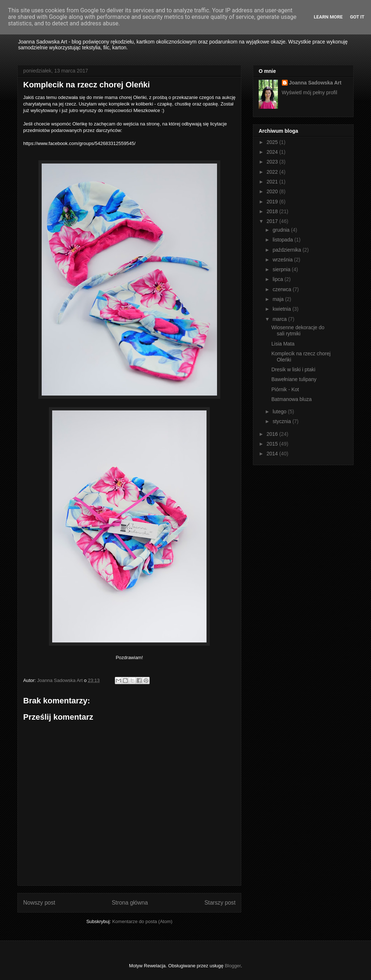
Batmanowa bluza (291, 399)
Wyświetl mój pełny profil (310, 92)
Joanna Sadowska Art (315, 83)
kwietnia (282, 309)
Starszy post (220, 903)
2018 (273, 211)
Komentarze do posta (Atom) (142, 921)
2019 (273, 202)
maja (279, 299)
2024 (273, 152)
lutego (280, 412)
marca (280, 319)
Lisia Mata (283, 344)
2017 (273, 221)
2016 (273, 434)
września (283, 260)
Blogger (233, 966)
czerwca (282, 289)
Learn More (328, 17)
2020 (273, 191)
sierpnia (282, 269)
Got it (357, 17)
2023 (273, 162)
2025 (273, 142)
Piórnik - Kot (285, 389)
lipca (278, 279)
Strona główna (130, 903)
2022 (273, 172)
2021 (273, 182)
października (287, 250)
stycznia (282, 421)
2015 (273, 444)
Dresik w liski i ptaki (293, 369)
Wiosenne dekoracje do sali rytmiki (298, 330)
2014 (273, 454)
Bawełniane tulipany (294, 379)
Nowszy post (39, 903)
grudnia (282, 230)
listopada (283, 240)
